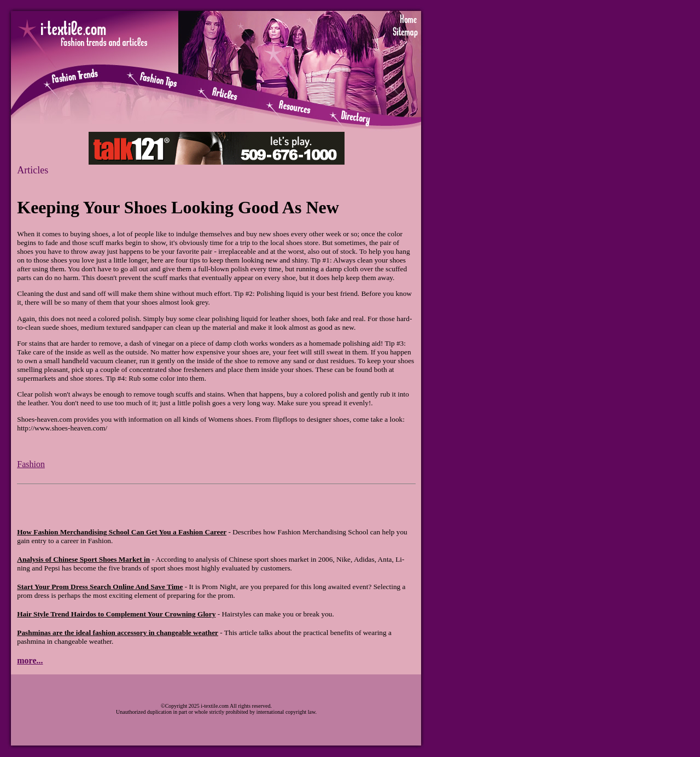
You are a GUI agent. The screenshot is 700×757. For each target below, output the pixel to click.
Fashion (31, 464)
